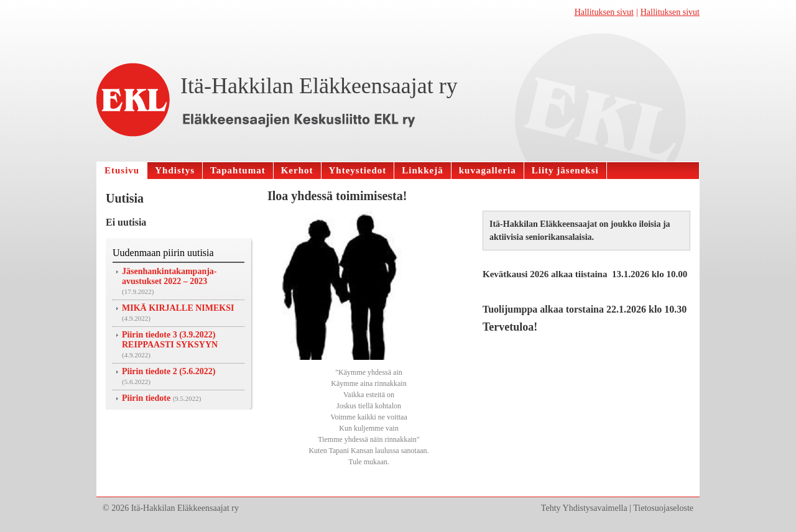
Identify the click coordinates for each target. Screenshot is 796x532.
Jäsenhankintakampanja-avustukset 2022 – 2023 (169, 276)
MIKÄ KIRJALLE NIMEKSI (178, 308)
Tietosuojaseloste (663, 508)
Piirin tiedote (146, 398)
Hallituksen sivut (604, 12)
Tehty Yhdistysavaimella (584, 508)
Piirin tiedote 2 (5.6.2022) (169, 371)
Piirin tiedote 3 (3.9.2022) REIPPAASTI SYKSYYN (170, 340)
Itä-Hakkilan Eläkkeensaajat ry (319, 86)
